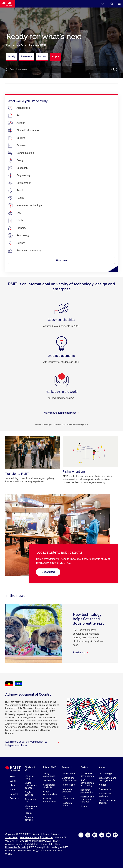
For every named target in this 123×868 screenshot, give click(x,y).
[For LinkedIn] (102, 835)
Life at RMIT (50, 767)
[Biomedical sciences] (28, 130)
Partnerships (68, 785)
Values (103, 785)
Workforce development (87, 775)
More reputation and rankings (62, 413)
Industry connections (50, 800)
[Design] (20, 160)
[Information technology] (29, 206)
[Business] (22, 145)
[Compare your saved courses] (104, 4)
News (13, 776)
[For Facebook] (81, 835)
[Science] (21, 243)
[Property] (21, 228)
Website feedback (30, 837)
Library (13, 785)
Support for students (49, 786)
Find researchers (68, 797)
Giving (84, 806)
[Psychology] (23, 236)
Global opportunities (50, 793)
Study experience (49, 775)
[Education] (22, 168)
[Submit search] (113, 69)
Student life (49, 780)
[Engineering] (23, 176)
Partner (42, 58)
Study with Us (30, 768)
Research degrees (67, 790)
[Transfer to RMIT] (33, 453)
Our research (69, 773)
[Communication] (25, 153)
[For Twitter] (88, 835)
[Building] (21, 138)
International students (31, 807)
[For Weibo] (115, 835)
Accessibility (12, 837)
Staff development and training (87, 783)
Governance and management (108, 779)
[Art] (18, 115)
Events (13, 781)
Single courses (29, 793)
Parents (29, 813)
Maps (13, 790)
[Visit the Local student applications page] (48, 572)
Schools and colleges (106, 795)
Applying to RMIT (31, 800)
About (102, 767)
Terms (46, 834)
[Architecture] (23, 108)
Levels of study (30, 777)
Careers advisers (29, 818)
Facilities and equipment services (87, 799)
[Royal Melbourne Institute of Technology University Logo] (8, 4)
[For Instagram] (95, 835)
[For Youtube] (108, 835)
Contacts (14, 798)
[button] (112, 4)
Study (12, 58)
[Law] (19, 213)
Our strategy (105, 773)
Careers (14, 794)
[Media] (20, 221)
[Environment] (24, 183)
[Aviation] (21, 123)
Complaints (47, 837)
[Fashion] (21, 191)
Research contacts (67, 804)
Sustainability (106, 789)
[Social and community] (29, 251)
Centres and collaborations (69, 779)
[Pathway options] (90, 452)
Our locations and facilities (108, 802)
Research (26, 58)
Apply (55, 57)
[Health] (20, 198)
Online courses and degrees (31, 785)
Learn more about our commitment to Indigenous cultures (33, 743)
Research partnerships (87, 791)
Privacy (55, 834)
